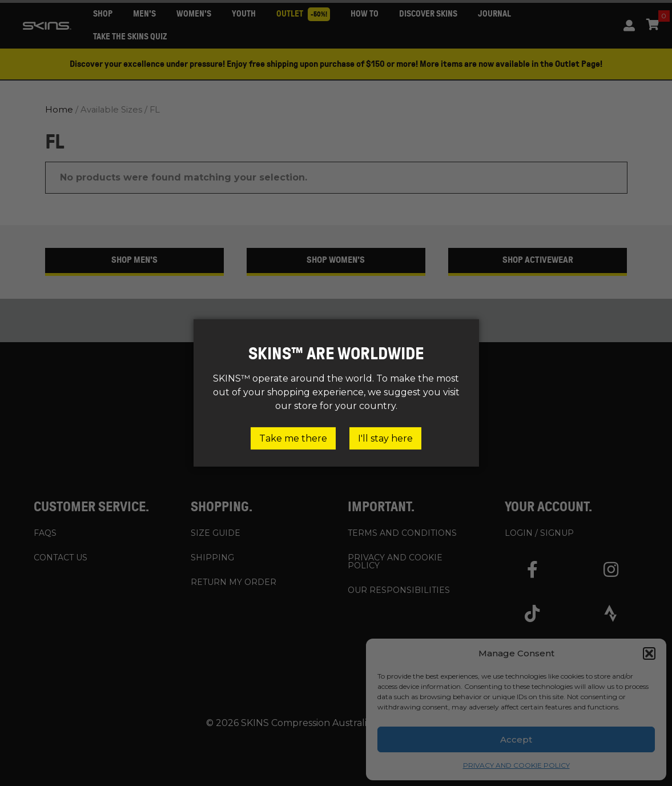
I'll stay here (385, 438)
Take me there (293, 438)
